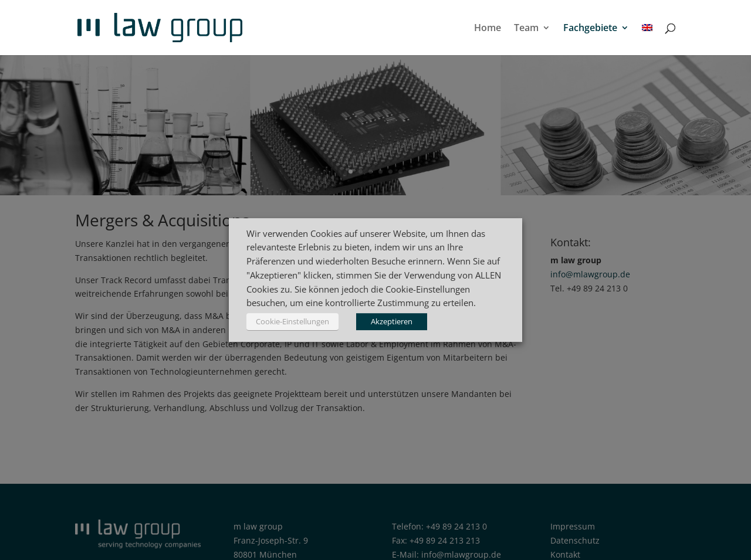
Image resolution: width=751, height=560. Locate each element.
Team (526, 29)
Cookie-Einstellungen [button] (292, 321)
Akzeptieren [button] (392, 321)
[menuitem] (647, 39)
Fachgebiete (590, 29)
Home (488, 29)
